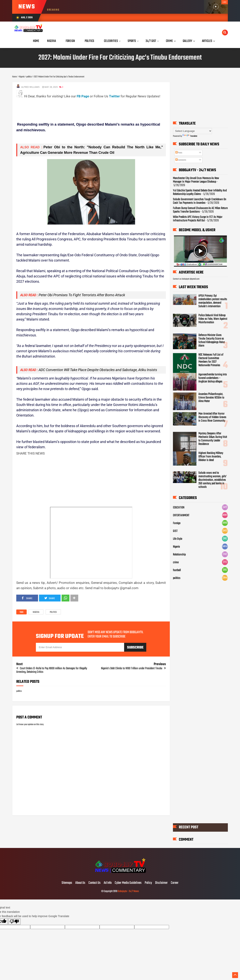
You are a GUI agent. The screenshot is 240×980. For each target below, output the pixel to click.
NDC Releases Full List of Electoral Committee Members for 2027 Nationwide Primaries (211, 360)
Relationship (179, 555)
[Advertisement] (88, 108)
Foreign (177, 523)
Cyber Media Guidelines (128, 883)
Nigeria (36, 612)
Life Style (178, 539)
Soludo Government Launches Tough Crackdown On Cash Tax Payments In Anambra (200, 201)
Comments (181, 160)
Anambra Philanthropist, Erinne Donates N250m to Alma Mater (211, 398)
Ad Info (108, 883)
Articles (207, 41)
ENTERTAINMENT (181, 515)
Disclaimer (161, 883)
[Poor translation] (14, 922)
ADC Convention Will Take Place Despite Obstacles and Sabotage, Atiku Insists (98, 370)
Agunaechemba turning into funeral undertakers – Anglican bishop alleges (213, 378)
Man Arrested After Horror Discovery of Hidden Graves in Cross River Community (212, 418)
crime (176, 562)
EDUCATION (179, 508)
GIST (175, 531)
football (177, 570)
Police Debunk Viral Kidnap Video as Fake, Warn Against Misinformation (213, 319)
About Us (80, 883)
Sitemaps (67, 883)
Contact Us (95, 883)
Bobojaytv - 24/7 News (128, 891)
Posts (179, 153)
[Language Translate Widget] (192, 131)
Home (36, 41)
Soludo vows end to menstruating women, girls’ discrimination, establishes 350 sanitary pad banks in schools (213, 480)
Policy (148, 883)
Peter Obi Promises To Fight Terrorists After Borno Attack (82, 295)
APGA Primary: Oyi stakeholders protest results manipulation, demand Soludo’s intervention (213, 301)
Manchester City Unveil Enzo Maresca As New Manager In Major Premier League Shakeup (196, 180)
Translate (190, 136)
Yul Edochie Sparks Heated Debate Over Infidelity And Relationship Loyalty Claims (200, 193)
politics (53, 612)
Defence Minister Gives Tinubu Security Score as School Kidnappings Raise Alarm (212, 341)
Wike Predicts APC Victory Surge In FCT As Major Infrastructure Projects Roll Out (198, 219)
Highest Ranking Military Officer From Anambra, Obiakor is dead (211, 457)
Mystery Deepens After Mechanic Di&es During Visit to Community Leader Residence (213, 439)
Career (175, 883)
